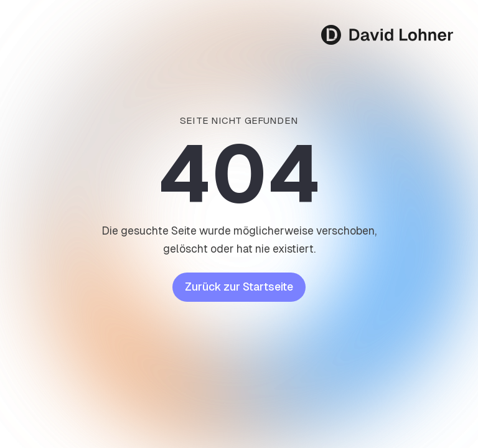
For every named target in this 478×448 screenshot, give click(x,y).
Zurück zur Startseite (239, 287)
